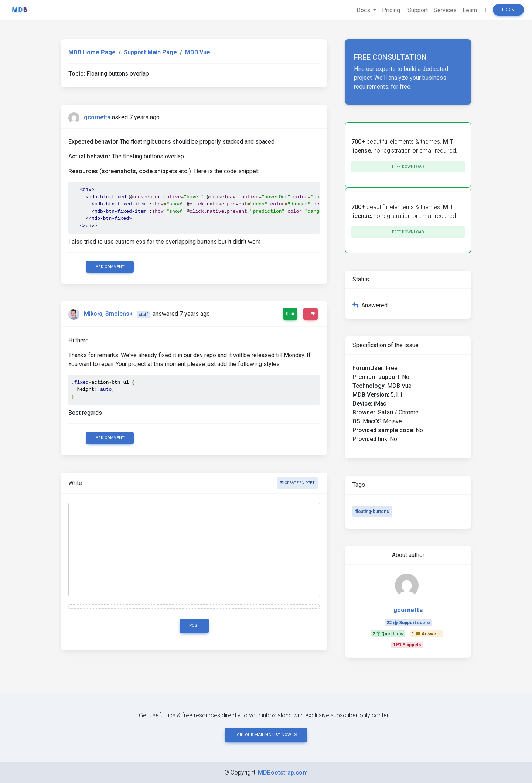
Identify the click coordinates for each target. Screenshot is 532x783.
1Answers (426, 634)
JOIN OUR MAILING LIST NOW (266, 735)
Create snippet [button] (297, 483)
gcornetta (97, 117)
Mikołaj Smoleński (109, 314)
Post (194, 625)
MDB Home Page (92, 52)
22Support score (408, 623)
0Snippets (407, 645)
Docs (364, 10)
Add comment (110, 267)
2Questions (388, 634)
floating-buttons (372, 512)
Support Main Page (150, 52)
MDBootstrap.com (283, 772)
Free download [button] (408, 167)
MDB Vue (198, 52)
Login (508, 10)
